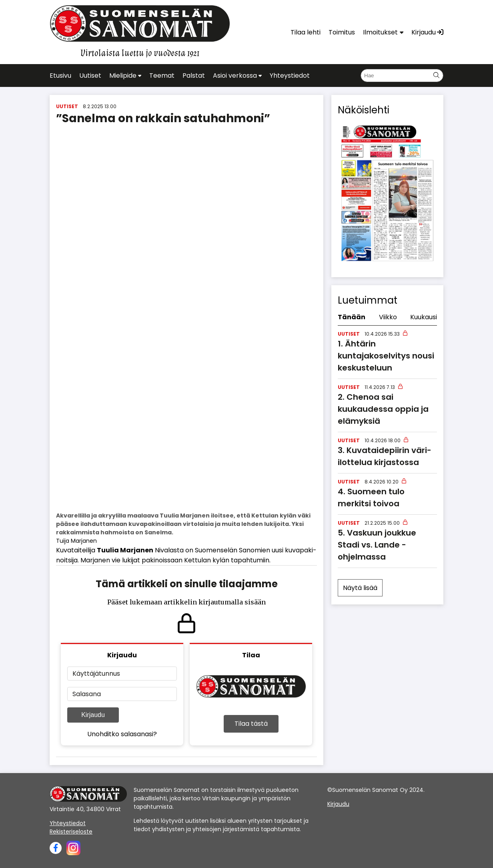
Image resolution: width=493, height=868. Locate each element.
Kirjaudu (93, 715)
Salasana (87, 694)
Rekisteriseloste (71, 832)
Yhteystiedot (68, 823)
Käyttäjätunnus (96, 674)
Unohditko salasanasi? (122, 734)
